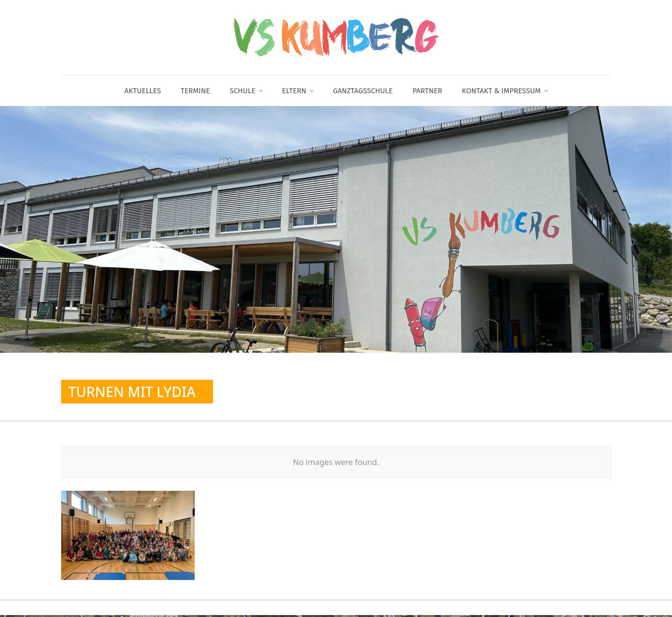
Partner (427, 91)
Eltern (298, 91)
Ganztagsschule (363, 91)
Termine (195, 91)
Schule (246, 91)
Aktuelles (142, 91)
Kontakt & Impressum (505, 91)
